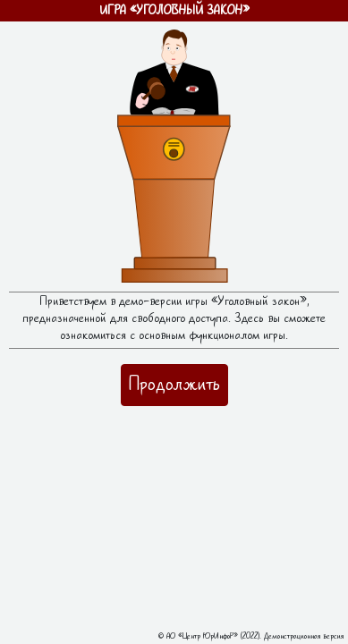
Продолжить (174, 384)
